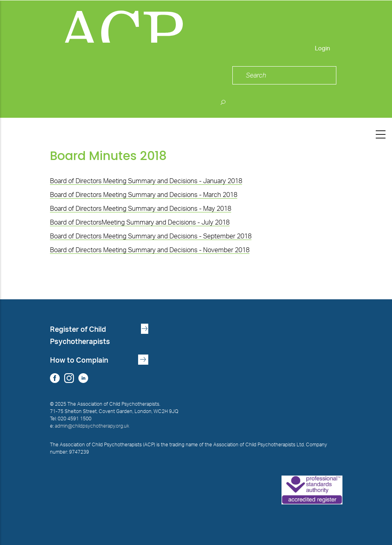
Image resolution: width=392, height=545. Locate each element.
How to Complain (79, 360)
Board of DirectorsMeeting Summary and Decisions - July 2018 (140, 223)
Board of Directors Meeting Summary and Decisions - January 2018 (146, 181)
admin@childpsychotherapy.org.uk (92, 426)
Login (323, 49)
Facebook (55, 378)
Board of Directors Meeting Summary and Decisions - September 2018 (151, 236)
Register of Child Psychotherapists (80, 336)
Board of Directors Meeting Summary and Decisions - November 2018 (150, 250)
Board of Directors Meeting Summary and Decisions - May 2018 (141, 209)
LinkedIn (83, 378)
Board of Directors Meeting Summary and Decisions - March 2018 (144, 195)
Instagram (69, 378)
